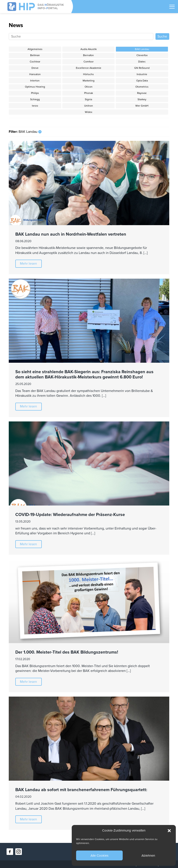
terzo (35, 106)
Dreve (35, 68)
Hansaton (35, 74)
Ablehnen (148, 856)
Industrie (142, 74)
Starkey (142, 99)
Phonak (89, 93)
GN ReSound (142, 68)
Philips (35, 93)
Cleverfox (142, 55)
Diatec (142, 62)
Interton (35, 81)
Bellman (35, 55)
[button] (169, 831)
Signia (88, 99)
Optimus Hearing (35, 87)
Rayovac (142, 93)
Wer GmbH (142, 106)
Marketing (89, 81)
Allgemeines (35, 49)
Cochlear (35, 62)
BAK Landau (142, 49)
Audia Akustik (89, 49)
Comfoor (89, 62)
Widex (89, 112)
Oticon (89, 87)
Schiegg (35, 99)
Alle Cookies (99, 856)
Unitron (89, 106)
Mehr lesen (28, 264)
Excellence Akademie (89, 68)
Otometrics (142, 87)
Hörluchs (88, 74)
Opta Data (142, 81)
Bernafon (88, 55)
